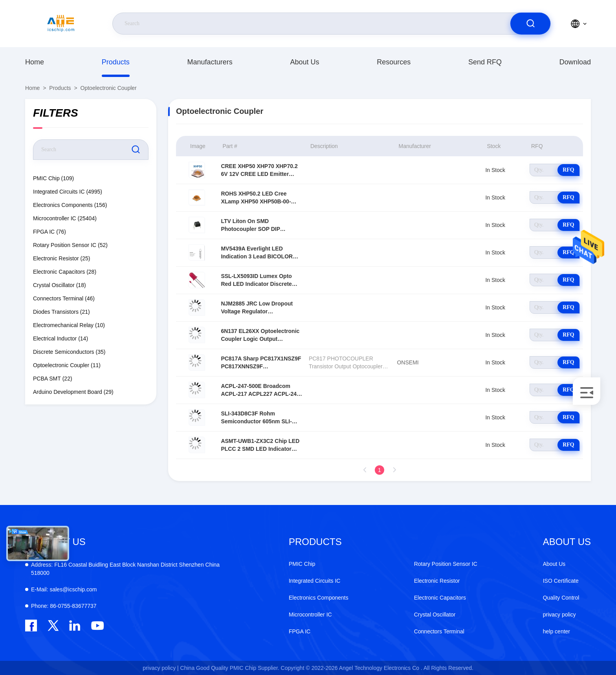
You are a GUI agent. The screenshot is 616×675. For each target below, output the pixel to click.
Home (35, 62)
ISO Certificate (561, 581)
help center (556, 631)
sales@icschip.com (64, 589)
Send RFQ (485, 62)
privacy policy (559, 615)
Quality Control (561, 598)
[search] (530, 24)
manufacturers (210, 62)
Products (116, 62)
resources (394, 62)
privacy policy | (161, 668)
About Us (304, 62)
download (575, 62)
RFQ (568, 170)
